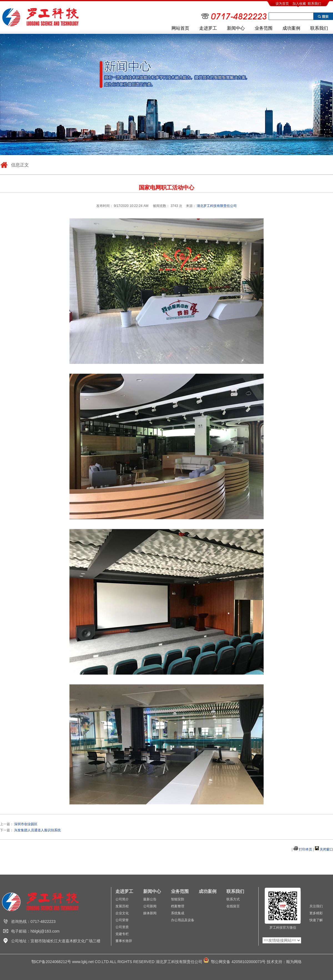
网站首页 (180, 28)
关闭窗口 (326, 849)
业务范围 (264, 28)
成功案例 (291, 28)
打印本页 (306, 849)
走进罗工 (208, 28)
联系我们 (314, 4)
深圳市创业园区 (26, 824)
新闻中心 (236, 28)
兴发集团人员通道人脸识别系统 (37, 830)
